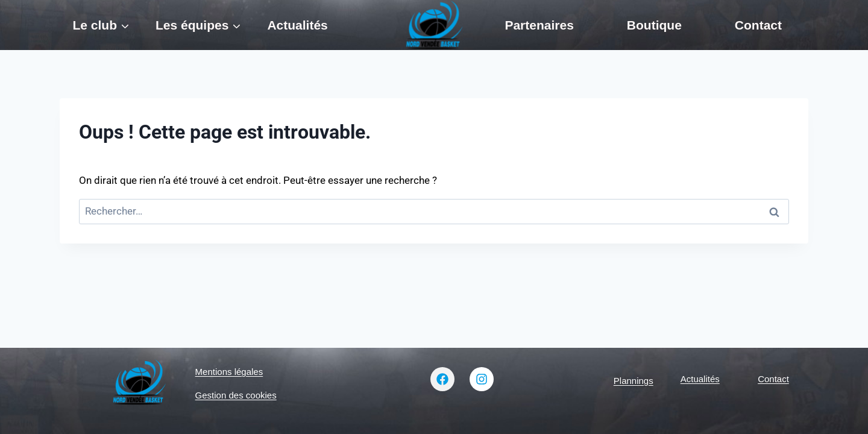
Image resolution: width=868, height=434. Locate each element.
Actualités (297, 25)
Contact (758, 25)
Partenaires (539, 25)
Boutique (654, 25)
